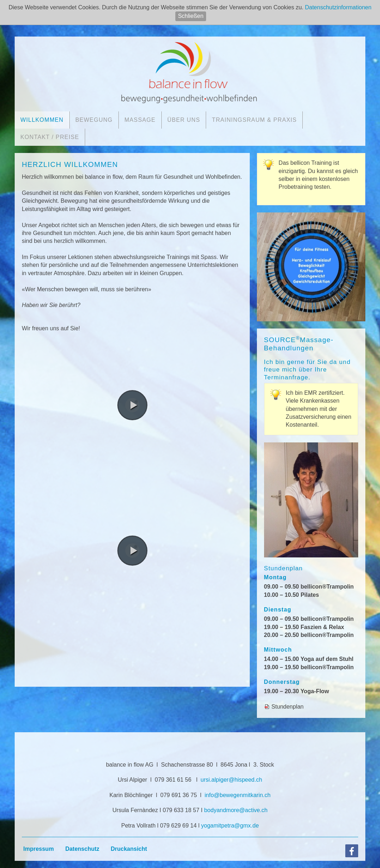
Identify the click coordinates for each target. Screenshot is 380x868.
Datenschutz (82, 849)
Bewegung (94, 120)
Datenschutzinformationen (338, 7)
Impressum (38, 849)
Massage (140, 120)
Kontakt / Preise (50, 137)
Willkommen (42, 120)
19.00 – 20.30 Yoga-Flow (297, 691)
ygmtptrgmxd (230, 826)
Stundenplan (288, 707)
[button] (132, 405)
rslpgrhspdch (232, 780)
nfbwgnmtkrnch (238, 795)
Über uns (184, 120)
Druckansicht (129, 849)
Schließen (191, 16)
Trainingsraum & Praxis (254, 120)
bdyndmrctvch (236, 810)
